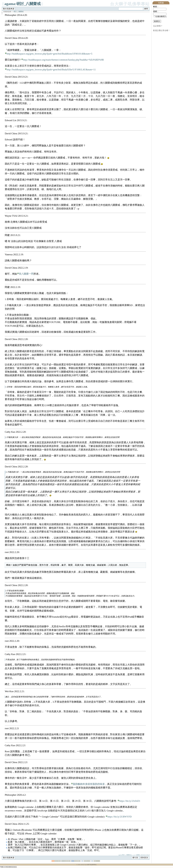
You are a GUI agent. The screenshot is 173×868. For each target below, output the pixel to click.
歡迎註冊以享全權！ (162, 30)
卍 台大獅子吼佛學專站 (90, 865)
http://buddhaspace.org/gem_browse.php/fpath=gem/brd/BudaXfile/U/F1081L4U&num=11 (51, 69)
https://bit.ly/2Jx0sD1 (130, 801)
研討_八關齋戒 (19, 12)
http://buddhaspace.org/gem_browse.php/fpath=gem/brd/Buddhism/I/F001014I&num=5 (49, 54)
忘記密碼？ (158, 26)
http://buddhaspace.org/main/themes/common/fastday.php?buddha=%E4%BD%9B (63, 60)
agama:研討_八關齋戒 (22, 4)
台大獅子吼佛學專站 (130, 4)
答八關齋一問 (26, 274)
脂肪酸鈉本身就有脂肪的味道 (89, 784)
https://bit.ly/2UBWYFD (119, 817)
